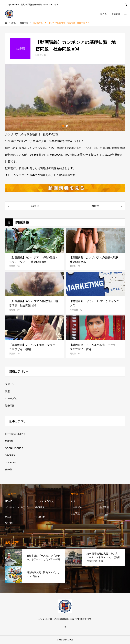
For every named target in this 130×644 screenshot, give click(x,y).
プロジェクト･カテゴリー (18, 509)
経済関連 (104, 507)
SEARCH (126, 4)
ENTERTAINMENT (15, 434)
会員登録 (116, 14)
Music (8, 517)
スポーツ (10, 384)
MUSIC (9, 441)
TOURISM (10, 462)
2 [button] (67, 126)
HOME (9, 501)
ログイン (104, 14)
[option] (65, 97)
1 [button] (63, 126)
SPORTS (10, 455)
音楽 (7, 391)
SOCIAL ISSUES (14, 448)
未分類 (9, 470)
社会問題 (10, 406)
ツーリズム (11, 398)
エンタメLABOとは (44, 501)
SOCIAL (9, 523)
